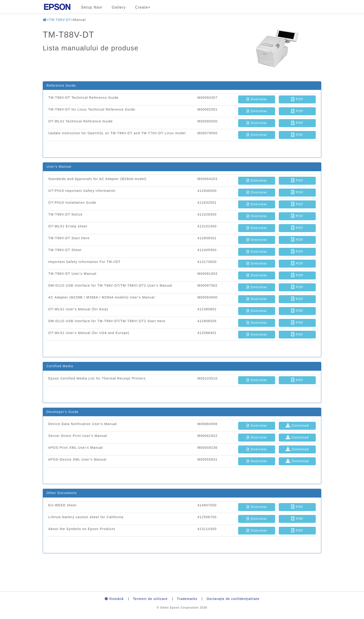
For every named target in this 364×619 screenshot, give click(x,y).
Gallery (119, 7)
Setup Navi (92, 7)
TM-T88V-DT (60, 20)
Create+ (143, 7)
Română (114, 599)
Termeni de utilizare (150, 599)
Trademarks (187, 599)
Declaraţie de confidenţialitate (233, 599)
